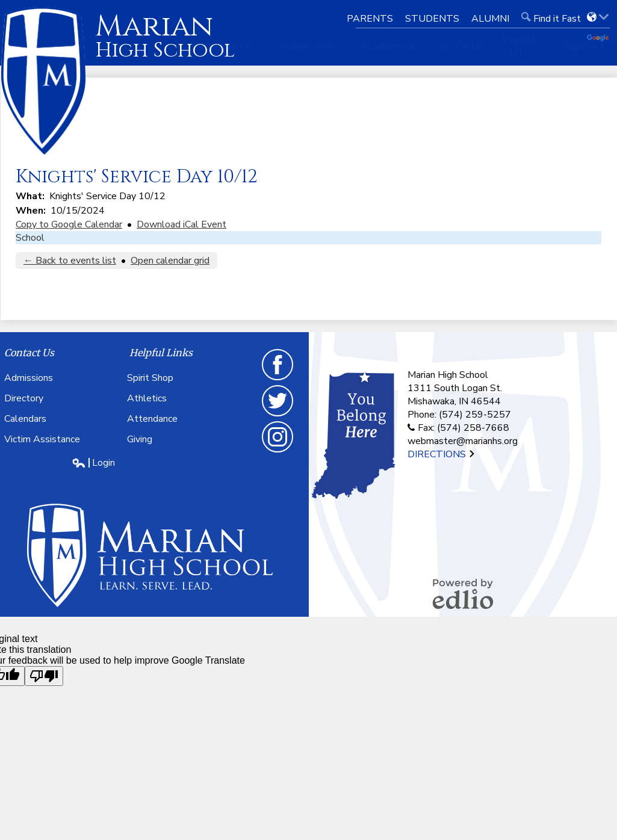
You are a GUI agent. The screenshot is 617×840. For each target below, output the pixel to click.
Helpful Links (161, 353)
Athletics (147, 398)
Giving (140, 439)
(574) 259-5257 (475, 415)
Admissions (29, 378)
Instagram (278, 440)
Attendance (152, 419)
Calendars (25, 419)
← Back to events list (70, 261)
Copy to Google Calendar (69, 224)
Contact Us (29, 353)
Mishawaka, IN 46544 (454, 401)
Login (93, 463)
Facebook (278, 368)
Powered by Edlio (463, 594)
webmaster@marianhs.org (463, 441)
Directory (24, 398)
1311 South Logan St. (455, 388)
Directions (442, 454)
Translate (599, 39)
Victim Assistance (42, 439)
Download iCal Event (181, 224)
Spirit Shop (150, 378)
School (30, 238)
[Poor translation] (44, 676)
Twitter (278, 404)
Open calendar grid (170, 261)
